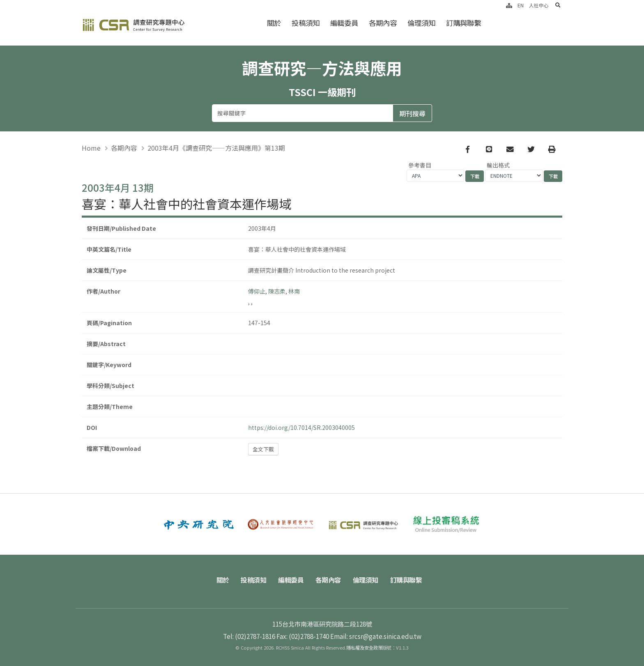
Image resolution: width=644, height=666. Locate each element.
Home (91, 148)
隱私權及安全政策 (364, 648)
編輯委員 (344, 23)
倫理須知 (421, 23)
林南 (294, 291)
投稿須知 (306, 23)
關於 (274, 23)
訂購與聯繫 (463, 23)
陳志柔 (277, 291)
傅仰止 (257, 291)
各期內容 (383, 23)
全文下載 (263, 449)
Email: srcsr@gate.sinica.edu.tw (376, 636)
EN (521, 5)
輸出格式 (498, 165)
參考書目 (420, 165)
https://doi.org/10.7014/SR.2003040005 (301, 427)
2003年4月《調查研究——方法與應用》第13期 (216, 148)
